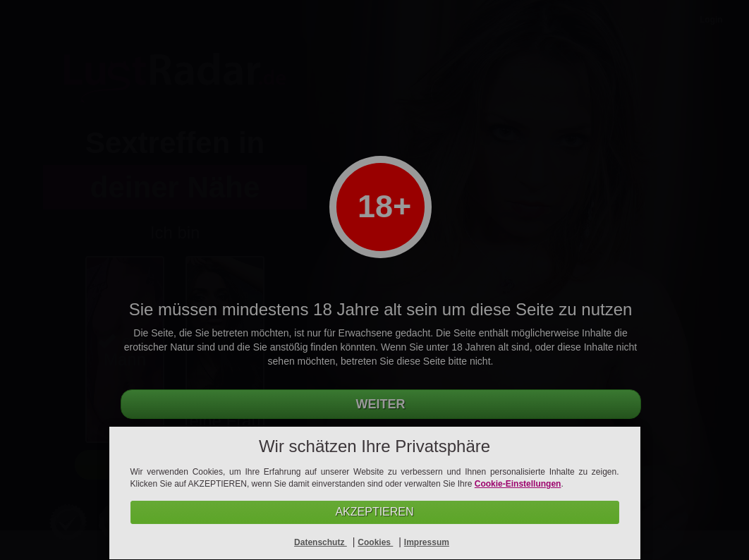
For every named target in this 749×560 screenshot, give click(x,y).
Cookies (375, 542)
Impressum (427, 542)
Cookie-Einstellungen (518, 484)
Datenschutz (321, 542)
